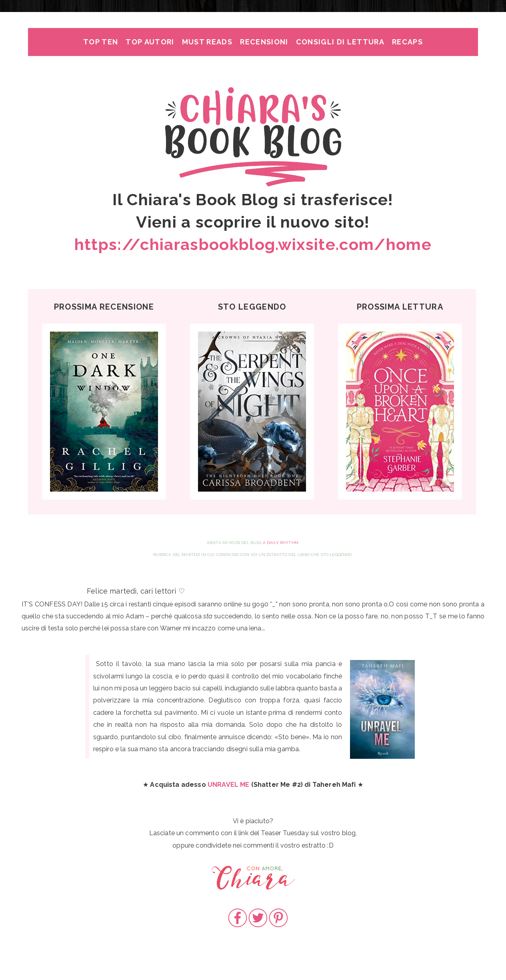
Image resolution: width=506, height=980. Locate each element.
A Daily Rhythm (281, 543)
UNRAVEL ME (229, 785)
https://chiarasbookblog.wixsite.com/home (253, 244)
